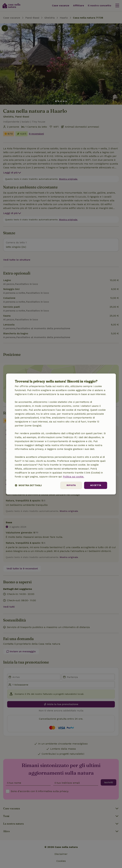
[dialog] (61, 434)
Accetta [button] (96, 485)
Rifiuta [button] (71, 485)
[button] (28, 485)
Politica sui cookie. (73, 477)
